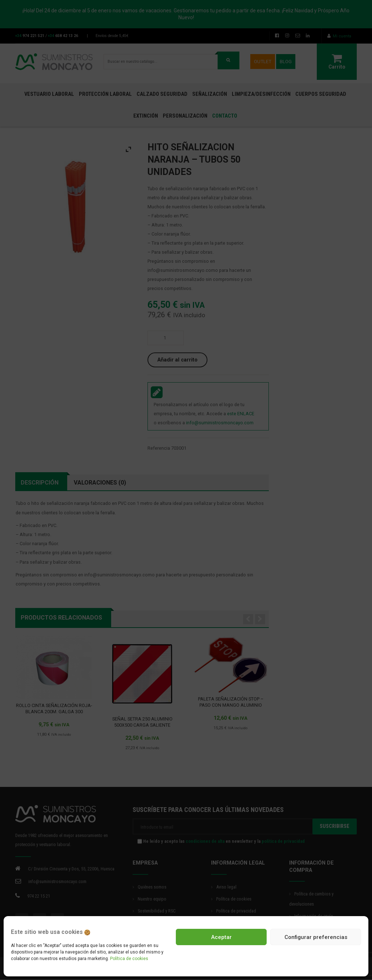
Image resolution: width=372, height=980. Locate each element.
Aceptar (221, 937)
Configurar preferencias (316, 937)
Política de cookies (129, 959)
